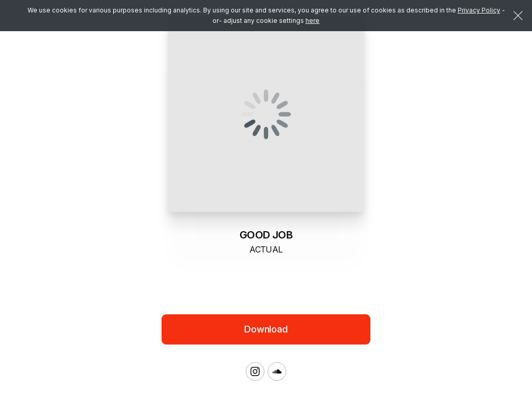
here (312, 21)
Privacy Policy (479, 10)
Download (266, 329)
